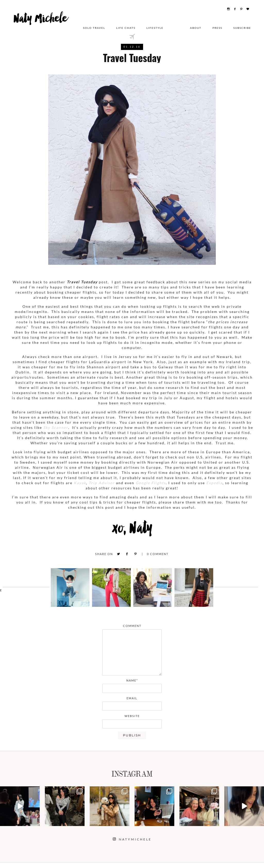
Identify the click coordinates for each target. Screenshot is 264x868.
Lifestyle (155, 24)
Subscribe (242, 24)
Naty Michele (44, 22)
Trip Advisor (102, 483)
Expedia (214, 483)
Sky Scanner (56, 427)
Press (217, 24)
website (132, 716)
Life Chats (126, 24)
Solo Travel (94, 24)
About (196, 24)
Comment (158, 554)
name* (132, 680)
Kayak (80, 483)
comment (132, 626)
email (132, 698)
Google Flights (151, 483)
